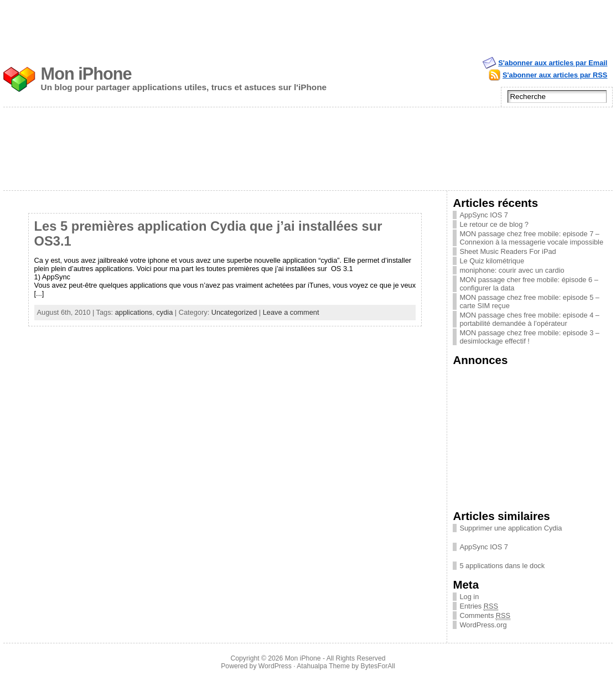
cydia (164, 312)
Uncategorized (234, 312)
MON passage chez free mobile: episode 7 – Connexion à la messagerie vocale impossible (531, 238)
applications (134, 312)
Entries (479, 606)
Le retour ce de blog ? (494, 224)
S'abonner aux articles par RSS (555, 75)
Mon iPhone (86, 74)
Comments (485, 615)
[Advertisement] (308, 25)
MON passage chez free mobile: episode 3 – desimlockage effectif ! (529, 337)
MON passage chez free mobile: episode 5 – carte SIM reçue (529, 301)
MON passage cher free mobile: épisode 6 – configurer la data (529, 284)
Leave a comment (291, 312)
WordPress (275, 666)
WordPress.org (483, 625)
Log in (469, 597)
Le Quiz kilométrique (492, 261)
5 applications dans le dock (502, 566)
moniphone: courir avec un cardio (512, 270)
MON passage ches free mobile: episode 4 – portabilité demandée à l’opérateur (529, 319)
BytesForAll (378, 666)
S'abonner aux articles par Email (553, 63)
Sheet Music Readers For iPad (508, 251)
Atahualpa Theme (323, 666)
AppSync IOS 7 (484, 215)
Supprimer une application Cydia (511, 528)
